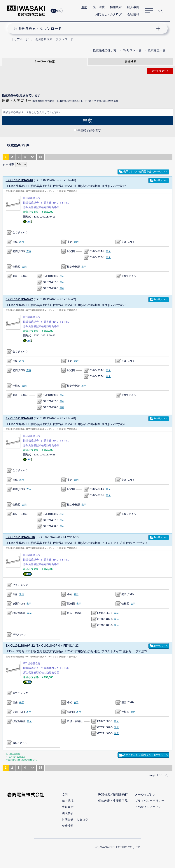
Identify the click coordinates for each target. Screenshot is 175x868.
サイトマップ (149, 11)
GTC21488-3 (50, 288)
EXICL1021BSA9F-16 (20, 537)
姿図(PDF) (19, 251)
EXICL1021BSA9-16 (19, 180)
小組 (70, 242)
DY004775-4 (97, 257)
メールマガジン (145, 794)
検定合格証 (73, 267)
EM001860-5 (50, 276)
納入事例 (133, 7)
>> (32, 157)
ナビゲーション (85, 29)
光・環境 (99, 7)
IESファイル (129, 276)
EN (59, 11)
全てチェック (20, 232)
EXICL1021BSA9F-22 (20, 646)
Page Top (156, 775)
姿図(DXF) (127, 242)
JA (54, 11)
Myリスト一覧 (132, 50)
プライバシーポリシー (150, 801)
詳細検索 (131, 62)
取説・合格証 (20, 276)
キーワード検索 (45, 62)
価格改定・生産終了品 (113, 801)
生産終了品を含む (89, 130)
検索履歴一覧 (157, 50)
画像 (15, 242)
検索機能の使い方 (105, 50)
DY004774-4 (97, 251)
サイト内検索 (160, 11)
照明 (84, 7)
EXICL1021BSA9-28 (19, 418)
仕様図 (16, 267)
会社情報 (133, 14)
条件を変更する (160, 71)
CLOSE (87, 139)
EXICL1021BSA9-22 (19, 299)
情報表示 (116, 7)
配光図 (71, 251)
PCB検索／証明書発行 (113, 794)
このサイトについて (148, 807)
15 (41, 157)
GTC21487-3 (50, 282)
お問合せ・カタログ (108, 14)
